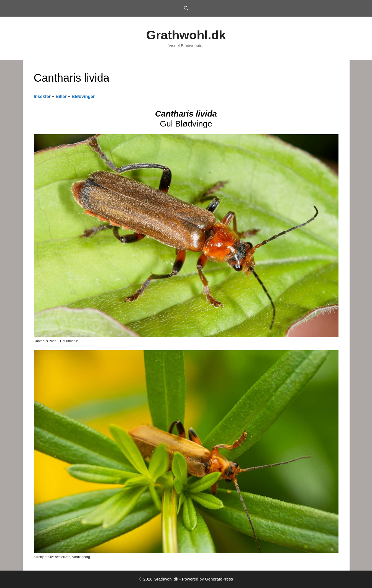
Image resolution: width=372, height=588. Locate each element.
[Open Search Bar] (186, 8)
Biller (61, 96)
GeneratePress (219, 579)
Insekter (42, 96)
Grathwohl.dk (186, 35)
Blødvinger (83, 96)
